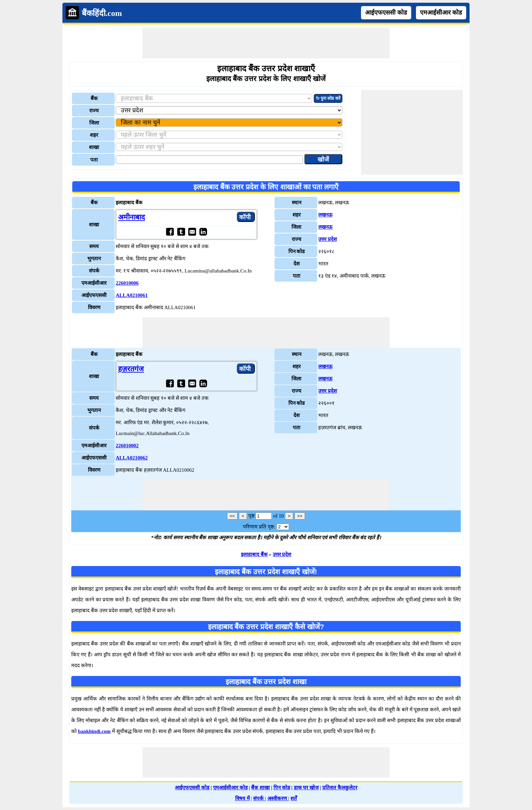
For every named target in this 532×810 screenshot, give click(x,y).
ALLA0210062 (132, 458)
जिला (94, 123)
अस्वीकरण (278, 798)
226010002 (127, 446)
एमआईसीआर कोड (441, 13)
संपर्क (259, 798)
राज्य (94, 111)
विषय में (242, 798)
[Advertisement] (266, 43)
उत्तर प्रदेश (328, 239)
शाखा (94, 147)
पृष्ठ (251, 516)
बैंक (94, 98)
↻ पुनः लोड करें (328, 98)
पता (94, 160)
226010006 (127, 283)
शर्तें (294, 798)
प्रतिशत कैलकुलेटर (340, 788)
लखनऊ (325, 215)
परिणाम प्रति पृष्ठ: (259, 527)
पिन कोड (282, 788)
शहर (94, 135)
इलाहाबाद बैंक (254, 554)
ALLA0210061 (132, 295)
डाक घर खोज (306, 788)
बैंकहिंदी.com (102, 13)
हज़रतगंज (131, 369)
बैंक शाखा (260, 788)
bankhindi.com (94, 731)
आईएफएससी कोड (386, 13)
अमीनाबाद (131, 217)
